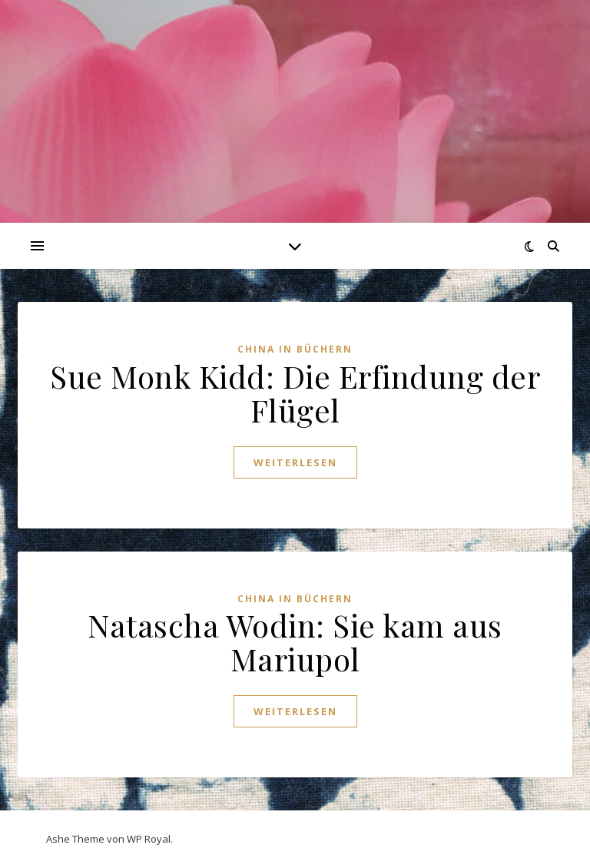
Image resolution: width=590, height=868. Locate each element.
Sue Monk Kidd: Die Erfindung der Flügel (295, 393)
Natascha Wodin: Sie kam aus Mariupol (295, 642)
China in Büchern (295, 349)
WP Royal (149, 839)
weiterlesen (295, 462)
